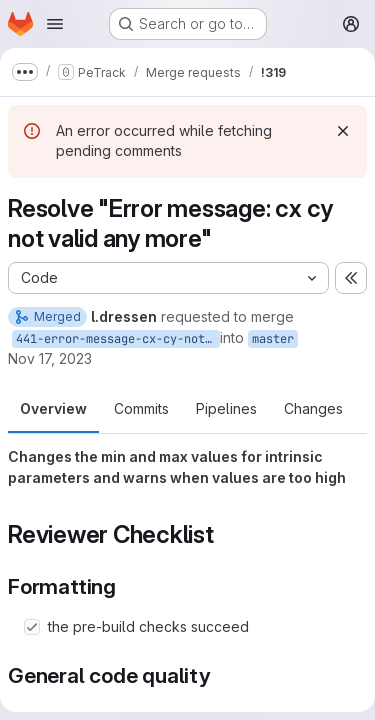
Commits (141, 408)
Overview (53, 408)
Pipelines (226, 408)
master (273, 339)
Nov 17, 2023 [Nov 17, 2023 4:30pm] (50, 358)
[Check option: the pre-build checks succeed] (32, 627)
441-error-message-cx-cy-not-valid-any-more (118, 339)
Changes (313, 408)
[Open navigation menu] (55, 24)
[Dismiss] (343, 131)
